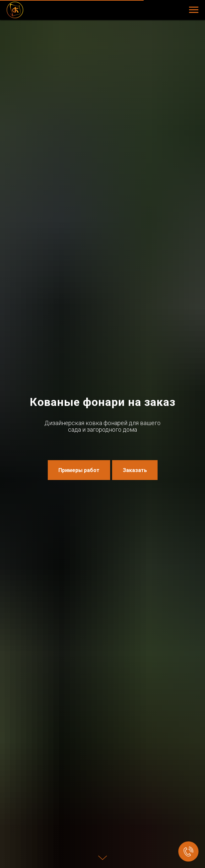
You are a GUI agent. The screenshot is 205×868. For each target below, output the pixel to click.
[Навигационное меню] (194, 10)
